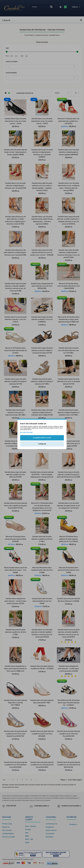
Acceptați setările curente (42, 438)
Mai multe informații (26, 432)
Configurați (42, 444)
